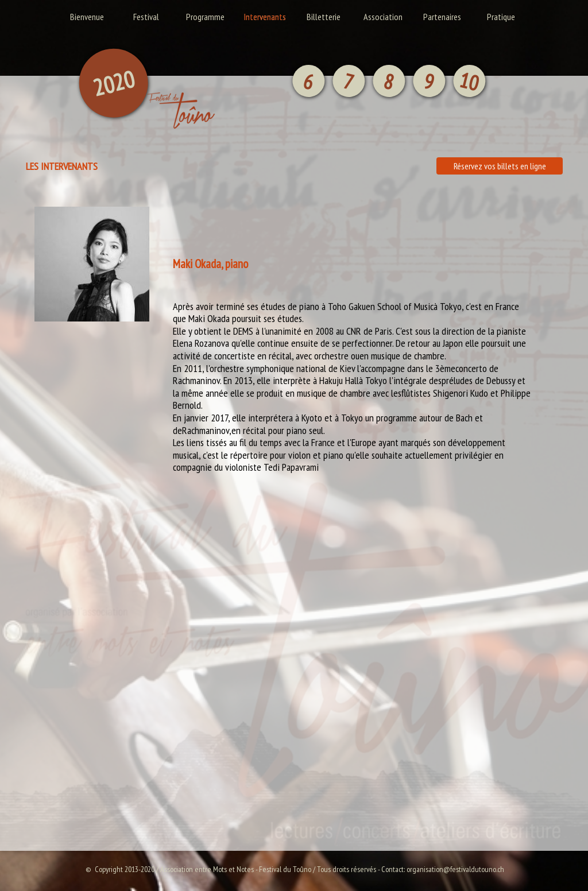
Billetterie (324, 17)
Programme (205, 17)
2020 (114, 83)
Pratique (501, 17)
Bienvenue (87, 17)
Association (383, 17)
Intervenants (265, 17)
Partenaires (442, 17)
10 (469, 81)
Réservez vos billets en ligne (500, 166)
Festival (146, 17)
